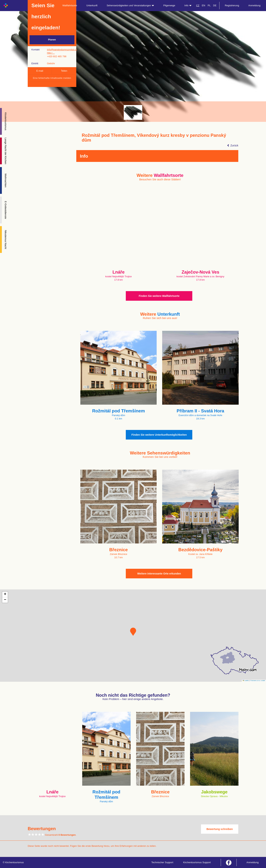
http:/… (51, 53)
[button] (133, 632)
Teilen (64, 71)
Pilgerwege (169, 5)
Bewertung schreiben (220, 829)
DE (215, 5)
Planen (52, 40)
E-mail (40, 71)
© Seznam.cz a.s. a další (257, 681)
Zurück (233, 145)
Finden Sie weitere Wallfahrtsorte (159, 296)
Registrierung (232, 5)
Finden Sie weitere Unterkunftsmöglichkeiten (159, 435)
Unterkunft (92, 5)
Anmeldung (254, 5)
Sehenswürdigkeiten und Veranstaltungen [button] (130, 5)
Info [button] (188, 5)
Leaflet (246, 681)
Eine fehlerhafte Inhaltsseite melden (52, 78)
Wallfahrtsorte (70, 5)
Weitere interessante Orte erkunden (159, 574)
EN (204, 5)
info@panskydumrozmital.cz (62, 50)
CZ (198, 5)
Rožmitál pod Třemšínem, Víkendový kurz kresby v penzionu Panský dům (154, 138)
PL (209, 5)
